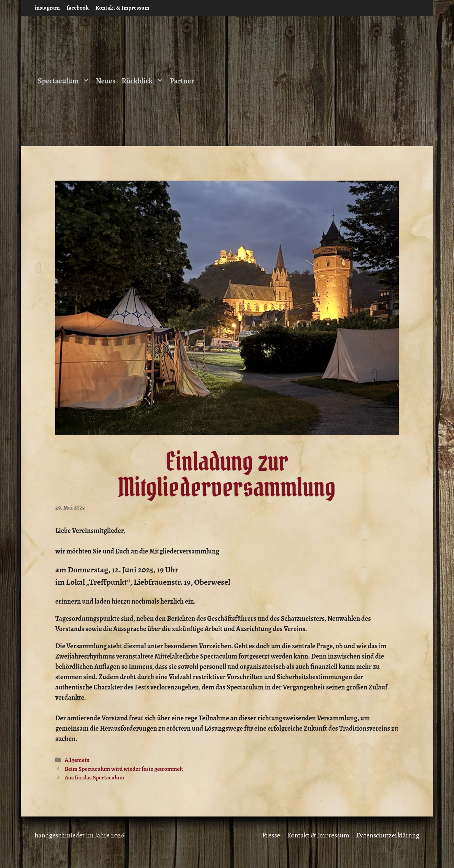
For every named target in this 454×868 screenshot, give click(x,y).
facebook (78, 8)
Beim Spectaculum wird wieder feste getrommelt (124, 769)
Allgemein (77, 760)
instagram (47, 8)
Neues (106, 81)
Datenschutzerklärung (388, 835)
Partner (182, 81)
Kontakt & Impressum (122, 8)
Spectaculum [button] (65, 81)
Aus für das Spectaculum (94, 778)
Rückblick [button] (144, 81)
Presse (271, 835)
